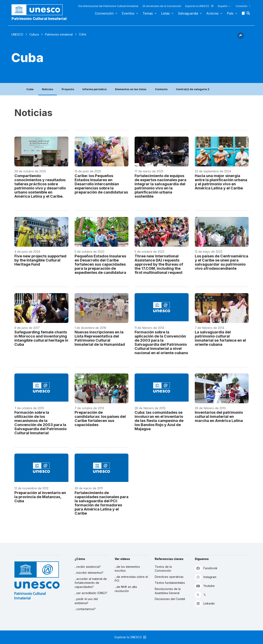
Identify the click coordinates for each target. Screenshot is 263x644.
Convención (104, 13)
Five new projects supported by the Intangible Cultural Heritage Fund (40, 260)
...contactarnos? (85, 609)
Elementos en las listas (131, 89)
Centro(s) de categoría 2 (193, 89)
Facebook (206, 568)
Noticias (48, 89)
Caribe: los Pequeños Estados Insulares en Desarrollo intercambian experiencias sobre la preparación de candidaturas (101, 184)
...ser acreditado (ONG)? (91, 593)
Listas (165, 13)
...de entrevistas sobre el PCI (131, 579)
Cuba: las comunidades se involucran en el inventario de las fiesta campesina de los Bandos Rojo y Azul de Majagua (159, 421)
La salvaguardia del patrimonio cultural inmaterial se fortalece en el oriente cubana (220, 338)
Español (223, 6)
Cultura (34, 34)
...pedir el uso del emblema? (86, 601)
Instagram (206, 577)
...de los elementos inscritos (127, 569)
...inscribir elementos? (89, 573)
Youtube (205, 586)
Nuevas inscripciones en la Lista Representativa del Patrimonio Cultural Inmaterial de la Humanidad (100, 338)
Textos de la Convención (163, 569)
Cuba (30, 89)
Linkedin (205, 603)
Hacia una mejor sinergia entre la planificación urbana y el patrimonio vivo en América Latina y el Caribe (221, 182)
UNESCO (17, 34)
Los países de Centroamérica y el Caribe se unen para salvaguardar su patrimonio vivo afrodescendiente (221, 262)
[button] (249, 14)
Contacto (161, 89)
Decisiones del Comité (170, 599)
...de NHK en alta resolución (126, 589)
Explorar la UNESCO (200, 6)
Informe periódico (95, 89)
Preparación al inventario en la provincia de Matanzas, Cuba (40, 497)
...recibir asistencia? (88, 567)
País (230, 13)
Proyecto (68, 89)
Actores (212, 13)
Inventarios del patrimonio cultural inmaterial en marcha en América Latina (219, 416)
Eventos (128, 13)
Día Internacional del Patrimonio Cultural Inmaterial (108, 6)
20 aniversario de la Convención (162, 6)
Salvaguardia (188, 13)
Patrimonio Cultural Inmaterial (39, 19)
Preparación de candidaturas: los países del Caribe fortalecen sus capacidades (100, 418)
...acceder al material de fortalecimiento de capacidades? (91, 583)
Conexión (242, 6)
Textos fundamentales (170, 583)
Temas (148, 13)
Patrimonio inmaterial (59, 34)
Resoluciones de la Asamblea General (168, 591)
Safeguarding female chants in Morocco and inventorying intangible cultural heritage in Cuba (41, 338)
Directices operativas (169, 577)
